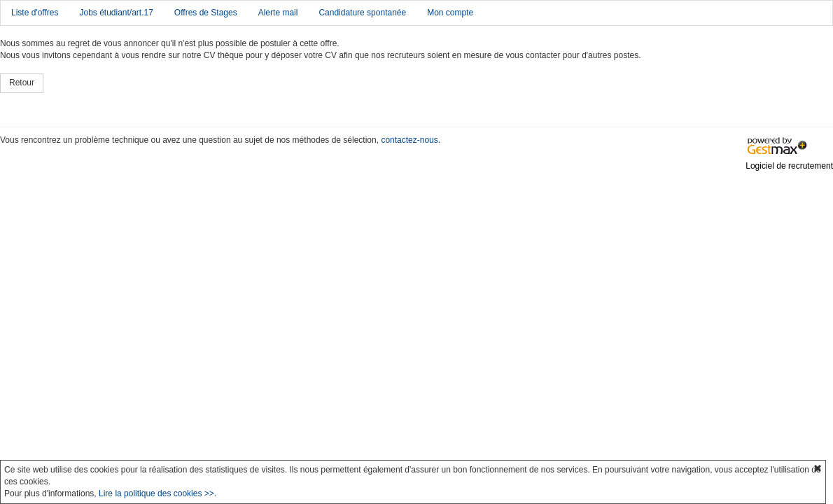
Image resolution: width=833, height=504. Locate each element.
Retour (22, 83)
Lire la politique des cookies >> (156, 493)
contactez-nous (409, 140)
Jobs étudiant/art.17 (116, 13)
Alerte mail (278, 13)
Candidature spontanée (362, 13)
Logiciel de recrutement (789, 166)
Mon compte (450, 13)
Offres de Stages (206, 13)
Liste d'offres (35, 13)
